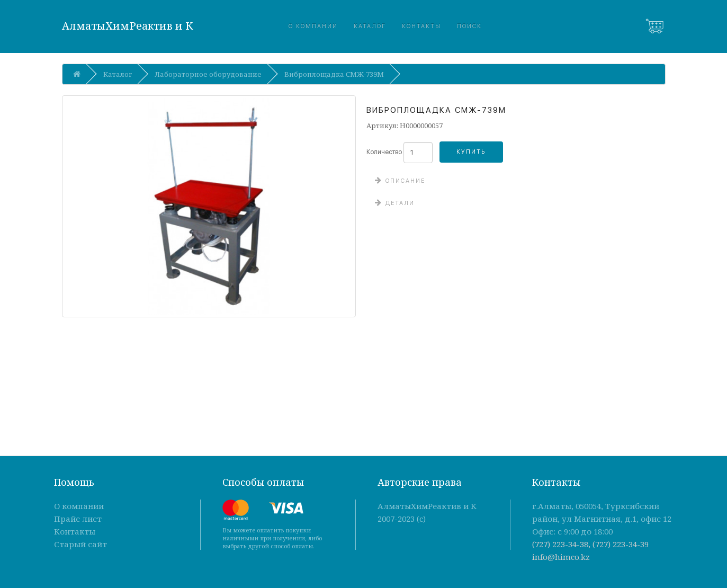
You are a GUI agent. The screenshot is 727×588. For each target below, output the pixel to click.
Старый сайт (80, 544)
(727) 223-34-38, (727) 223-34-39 (590, 544)
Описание (404, 181)
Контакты (421, 26)
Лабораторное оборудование (208, 74)
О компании (313, 26)
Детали (399, 203)
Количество (384, 152)
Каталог (370, 26)
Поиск (469, 26)
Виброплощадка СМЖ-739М (334, 74)
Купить (471, 152)
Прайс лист (78, 519)
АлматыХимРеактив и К (127, 26)
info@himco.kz (561, 557)
